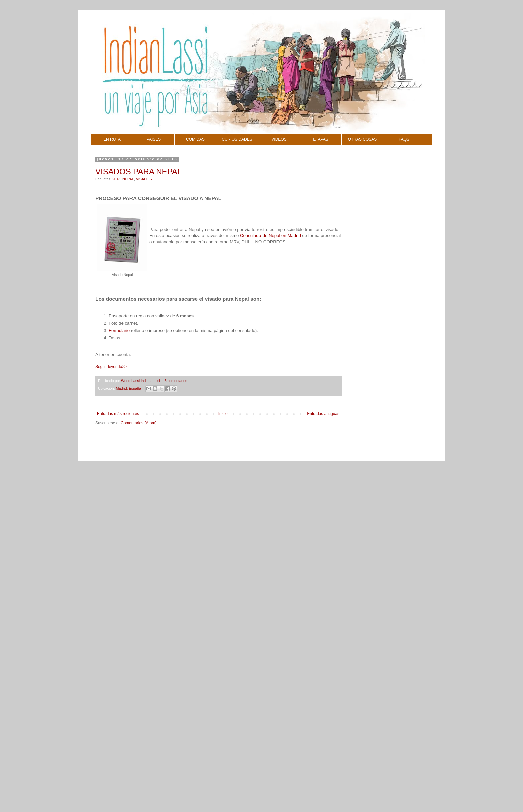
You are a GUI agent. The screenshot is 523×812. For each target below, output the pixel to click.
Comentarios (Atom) (139, 423)
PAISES (154, 139)
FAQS (404, 139)
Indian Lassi (151, 381)
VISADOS (144, 179)
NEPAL (128, 179)
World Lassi (131, 381)
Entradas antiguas (323, 414)
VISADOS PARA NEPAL (139, 171)
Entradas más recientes (118, 414)
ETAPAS (321, 139)
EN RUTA (112, 139)
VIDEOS (279, 139)
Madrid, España (128, 388)
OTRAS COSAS (362, 139)
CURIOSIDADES (237, 139)
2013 (116, 179)
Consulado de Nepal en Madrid (271, 235)
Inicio (223, 414)
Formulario (119, 330)
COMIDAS (195, 139)
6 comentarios (176, 381)
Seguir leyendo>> (111, 367)
